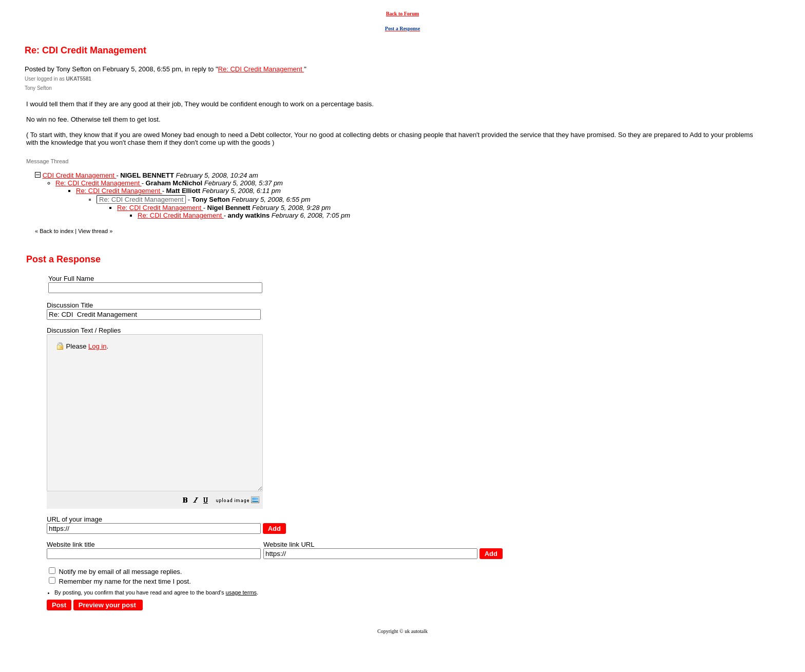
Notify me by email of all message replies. (115, 602)
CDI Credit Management (80, 175)
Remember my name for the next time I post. (120, 612)
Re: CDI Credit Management (261, 69)
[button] (211, 533)
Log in (97, 346)
